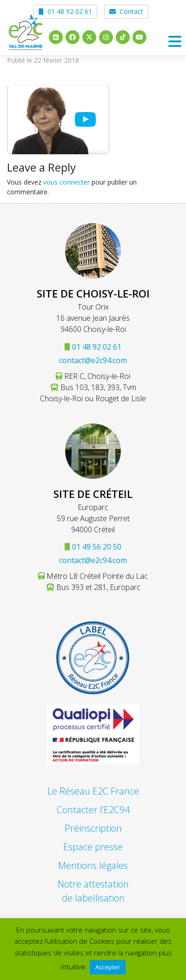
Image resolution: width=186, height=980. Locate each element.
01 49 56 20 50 (97, 547)
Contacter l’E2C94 (93, 810)
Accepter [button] (108, 967)
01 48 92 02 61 (65, 11)
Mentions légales (93, 865)
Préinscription (93, 828)
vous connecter (66, 182)
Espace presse (93, 847)
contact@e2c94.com (93, 360)
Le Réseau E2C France (93, 791)
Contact (126, 11)
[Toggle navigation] (175, 42)
